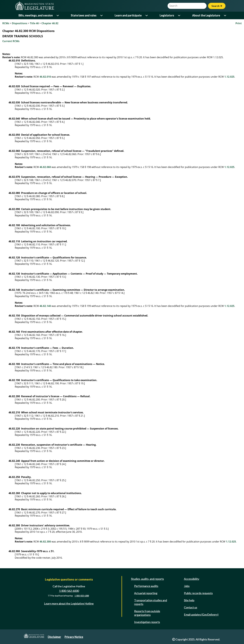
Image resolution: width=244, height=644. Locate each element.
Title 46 (34, 23)
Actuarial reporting (146, 593)
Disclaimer (54, 637)
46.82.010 (45, 77)
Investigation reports (147, 622)
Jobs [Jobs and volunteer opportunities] (187, 586)
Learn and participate (128, 15)
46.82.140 (45, 306)
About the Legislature (206, 15)
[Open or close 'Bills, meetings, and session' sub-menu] (58, 15)
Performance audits (146, 586)
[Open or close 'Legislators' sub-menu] (179, 15)
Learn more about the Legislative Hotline (69, 603)
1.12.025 (229, 77)
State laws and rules (84, 15)
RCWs (6, 23)
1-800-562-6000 (69, 591)
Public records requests (198, 593)
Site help (189, 600)
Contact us (191, 607)
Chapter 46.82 (50, 23)
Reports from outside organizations (147, 613)
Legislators (167, 15)
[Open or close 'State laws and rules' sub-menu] (102, 15)
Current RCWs (11, 41)
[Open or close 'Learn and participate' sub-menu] (147, 15)
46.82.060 (45, 167)
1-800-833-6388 (82, 596)
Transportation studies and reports (151, 602)
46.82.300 (45, 542)
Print (239, 23)
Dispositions (20, 23)
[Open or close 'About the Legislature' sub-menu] (225, 15)
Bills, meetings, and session (36, 15)
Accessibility (192, 579)
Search (217, 6)
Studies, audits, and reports (147, 579)
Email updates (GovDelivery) (201, 615)
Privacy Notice (74, 637)
